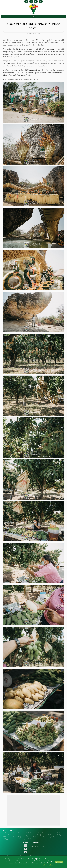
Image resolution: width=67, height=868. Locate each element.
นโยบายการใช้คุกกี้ (48, 865)
